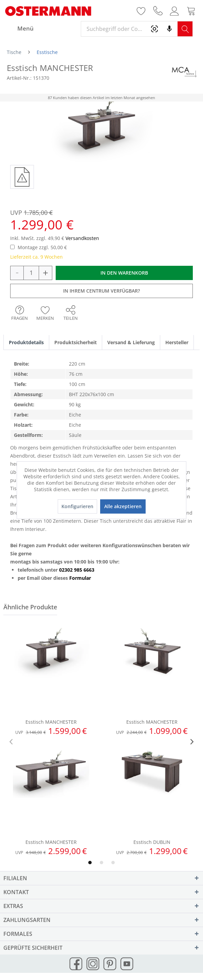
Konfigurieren (77, 506)
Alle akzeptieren (123, 506)
